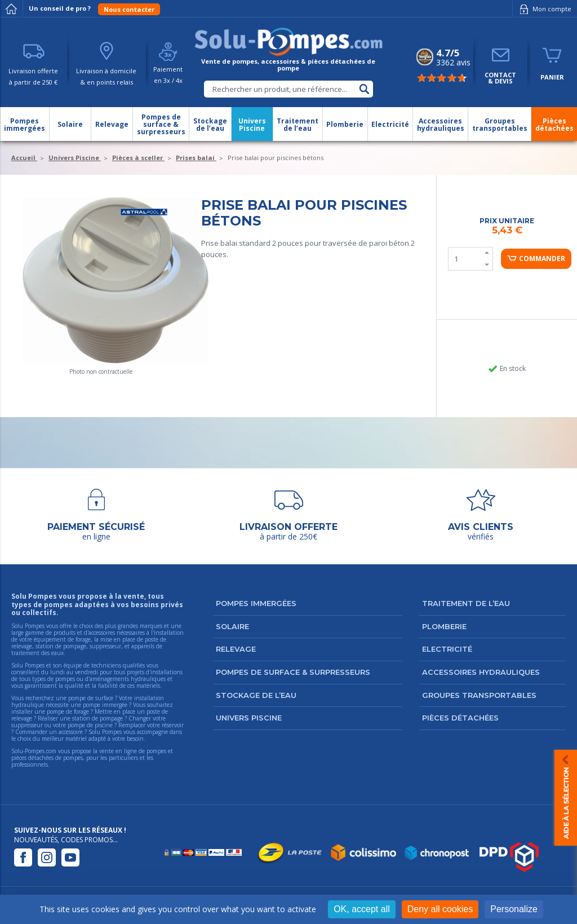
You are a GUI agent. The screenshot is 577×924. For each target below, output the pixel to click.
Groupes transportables (479, 695)
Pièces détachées (460, 718)
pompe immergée (105, 705)
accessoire (71, 732)
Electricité (447, 649)
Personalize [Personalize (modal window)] (514, 909)
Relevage (236, 649)
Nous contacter (129, 9)
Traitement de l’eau (466, 603)
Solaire (232, 626)
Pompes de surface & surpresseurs (293, 672)
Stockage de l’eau (256, 695)
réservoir (173, 725)
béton (399, 243)
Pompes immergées (256, 603)
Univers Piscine (249, 718)
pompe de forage (68, 711)
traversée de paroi (355, 243)
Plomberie (444, 626)
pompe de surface (91, 698)
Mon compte (543, 9)
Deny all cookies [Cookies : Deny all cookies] (440, 909)
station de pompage (97, 718)
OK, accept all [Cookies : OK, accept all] (362, 909)
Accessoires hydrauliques (481, 672)
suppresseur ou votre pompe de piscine (62, 725)
